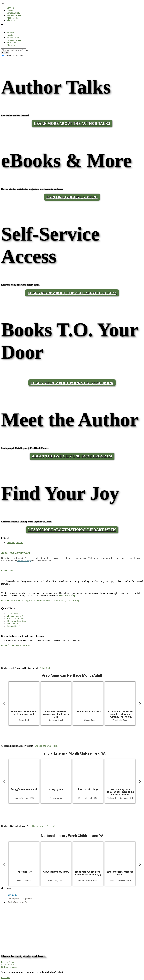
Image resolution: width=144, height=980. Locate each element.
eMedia (12, 895)
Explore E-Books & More (72, 197)
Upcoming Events (15, 543)
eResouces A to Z (15, 616)
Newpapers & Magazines (20, 899)
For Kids (26, 645)
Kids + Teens (13, 18)
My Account (13, 624)
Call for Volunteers (10, 967)
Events (10, 10)
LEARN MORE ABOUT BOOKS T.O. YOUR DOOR (72, 383)
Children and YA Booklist (46, 746)
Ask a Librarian (14, 614)
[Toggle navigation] (3, 4)
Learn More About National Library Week (72, 530)
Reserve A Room (9, 962)
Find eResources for (18, 902)
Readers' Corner (14, 15)
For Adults (6, 645)
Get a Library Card (15, 619)
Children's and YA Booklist (44, 826)
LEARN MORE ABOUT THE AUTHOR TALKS (72, 123)
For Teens (16, 645)
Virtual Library (13, 13)
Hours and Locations (16, 621)
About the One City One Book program (72, 456)
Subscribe (5, 978)
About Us (11, 20)
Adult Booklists (47, 668)
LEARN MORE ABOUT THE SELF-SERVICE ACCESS (72, 293)
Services (10, 8)
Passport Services (15, 626)
